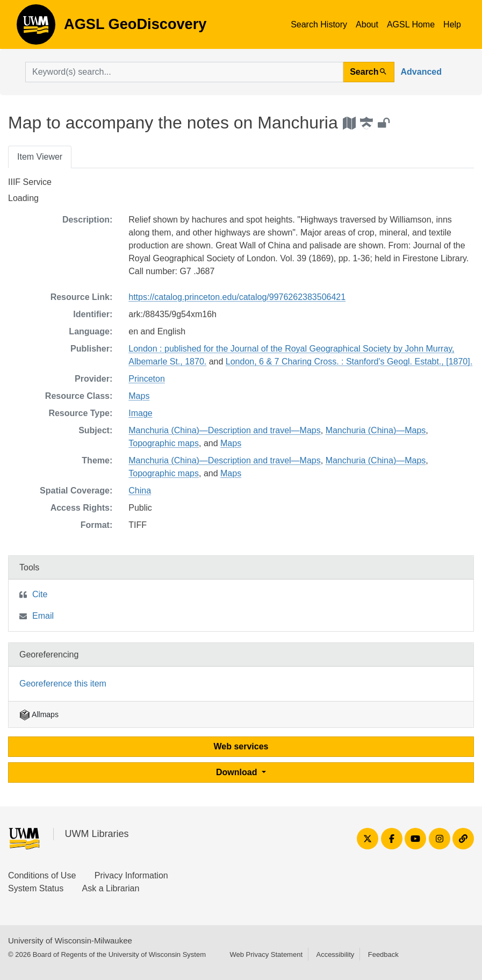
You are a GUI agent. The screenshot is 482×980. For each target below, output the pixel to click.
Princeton (147, 379)
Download (238, 772)
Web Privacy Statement (266, 954)
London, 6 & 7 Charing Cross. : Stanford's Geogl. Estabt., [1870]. (349, 362)
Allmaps (39, 714)
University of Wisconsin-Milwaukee (70, 940)
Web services (241, 746)
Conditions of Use (42, 875)
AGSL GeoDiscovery (36, 28)
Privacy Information (131, 875)
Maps (139, 396)
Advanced (421, 72)
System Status (36, 888)
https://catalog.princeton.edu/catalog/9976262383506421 (237, 297)
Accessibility (335, 954)
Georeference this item (63, 684)
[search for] (184, 72)
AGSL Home (411, 24)
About (367, 24)
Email (43, 616)
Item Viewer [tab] (40, 157)
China (140, 491)
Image (140, 413)
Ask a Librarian (111, 888)
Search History (319, 24)
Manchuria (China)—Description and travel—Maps (224, 430)
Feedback (383, 954)
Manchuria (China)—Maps (376, 430)
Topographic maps (164, 443)
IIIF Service (30, 182)
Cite (40, 594)
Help (452, 24)
